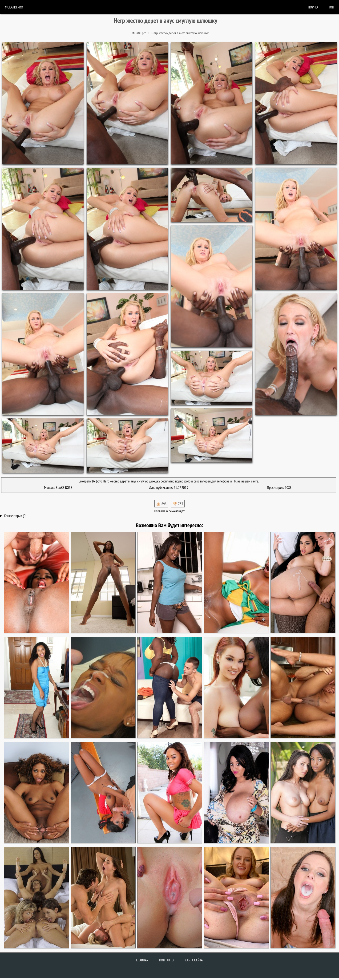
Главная (142, 960)
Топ (331, 7)
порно (313, 7)
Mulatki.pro (14, 7)
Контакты (167, 960)
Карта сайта (194, 960)
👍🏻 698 (161, 504)
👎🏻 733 (178, 504)
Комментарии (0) (15, 516)
